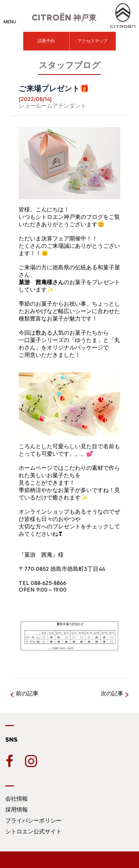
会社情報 (17, 799)
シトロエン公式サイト (33, 831)
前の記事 (27, 693)
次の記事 (112, 693)
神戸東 (64, 18)
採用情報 (17, 810)
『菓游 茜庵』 (38, 555)
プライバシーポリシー (33, 821)
